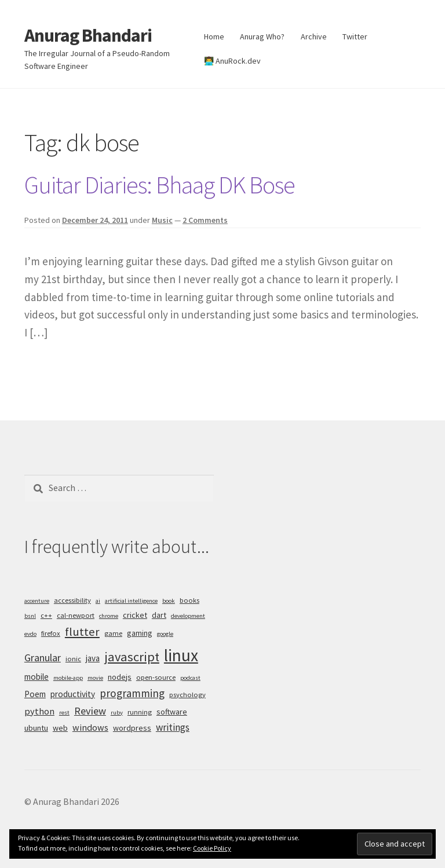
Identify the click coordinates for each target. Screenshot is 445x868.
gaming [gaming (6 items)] (140, 633)
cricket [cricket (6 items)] (135, 615)
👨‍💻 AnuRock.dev (232, 61)
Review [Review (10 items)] (90, 711)
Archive (314, 36)
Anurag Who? (262, 36)
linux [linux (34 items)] (181, 655)
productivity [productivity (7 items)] (73, 694)
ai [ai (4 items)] (98, 601)
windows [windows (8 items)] (90, 727)
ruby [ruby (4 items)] (117, 713)
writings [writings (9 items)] (173, 727)
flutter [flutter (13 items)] (82, 632)
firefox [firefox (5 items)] (51, 633)
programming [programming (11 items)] (132, 693)
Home (214, 36)
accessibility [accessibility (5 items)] (72, 600)
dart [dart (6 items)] (159, 615)
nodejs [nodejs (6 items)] (120, 677)
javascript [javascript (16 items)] (132, 657)
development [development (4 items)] (188, 616)
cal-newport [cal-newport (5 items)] (76, 615)
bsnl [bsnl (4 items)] (30, 616)
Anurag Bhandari (88, 35)
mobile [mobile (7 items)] (37, 677)
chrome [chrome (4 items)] (109, 616)
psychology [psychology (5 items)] (187, 695)
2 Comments (205, 220)
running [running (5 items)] (140, 712)
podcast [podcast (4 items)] (190, 678)
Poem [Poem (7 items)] (35, 694)
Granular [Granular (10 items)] (43, 658)
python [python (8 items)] (39, 711)
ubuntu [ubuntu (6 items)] (36, 728)
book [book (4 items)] (169, 601)
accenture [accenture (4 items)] (37, 601)
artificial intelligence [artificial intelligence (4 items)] (131, 601)
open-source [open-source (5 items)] (156, 677)
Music (162, 220)
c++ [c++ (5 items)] (46, 615)
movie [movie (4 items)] (95, 678)
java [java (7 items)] (93, 658)
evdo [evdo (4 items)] (30, 634)
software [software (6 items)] (172, 712)
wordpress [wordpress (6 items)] (132, 728)
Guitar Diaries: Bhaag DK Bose (160, 185)
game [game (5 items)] (113, 633)
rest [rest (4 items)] (64, 713)
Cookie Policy (212, 848)
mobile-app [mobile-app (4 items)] (68, 678)
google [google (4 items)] (165, 634)
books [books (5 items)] (189, 600)
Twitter (355, 36)
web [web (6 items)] (60, 728)
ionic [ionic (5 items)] (73, 659)
